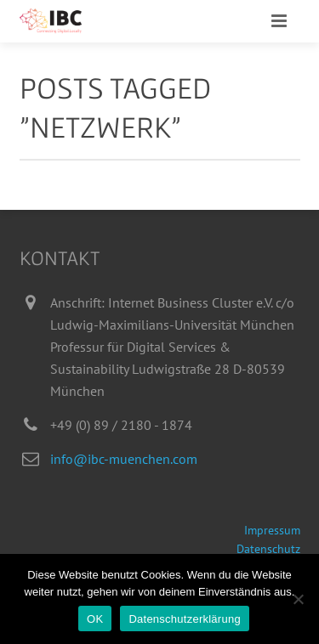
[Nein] (298, 599)
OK (95, 619)
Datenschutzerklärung (184, 619)
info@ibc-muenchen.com (124, 459)
